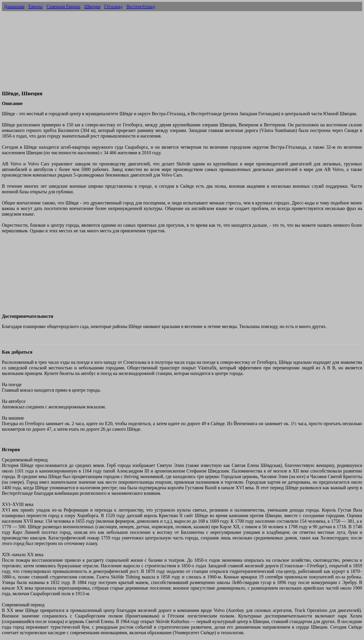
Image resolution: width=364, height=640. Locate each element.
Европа (35, 7)
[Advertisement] (182, 53)
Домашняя (14, 7)
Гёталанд (113, 7)
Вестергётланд (141, 7)
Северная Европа (63, 7)
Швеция (92, 7)
